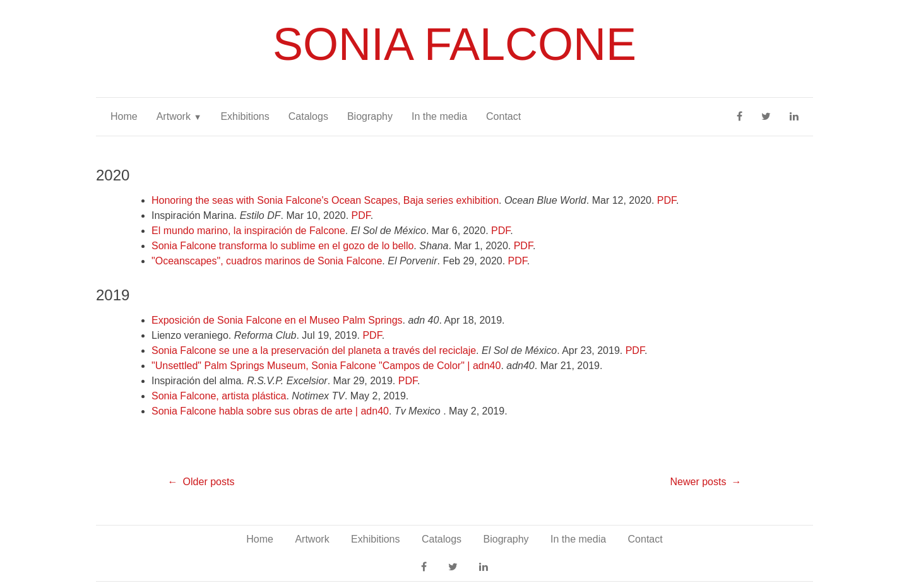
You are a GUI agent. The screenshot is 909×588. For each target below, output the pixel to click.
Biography (370, 116)
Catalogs (308, 116)
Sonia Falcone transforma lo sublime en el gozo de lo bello (282, 246)
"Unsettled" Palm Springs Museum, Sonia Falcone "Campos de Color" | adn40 (326, 366)
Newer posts (698, 482)
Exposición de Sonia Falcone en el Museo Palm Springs (277, 320)
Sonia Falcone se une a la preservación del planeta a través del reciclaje (314, 350)
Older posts (209, 482)
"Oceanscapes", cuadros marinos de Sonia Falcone (267, 261)
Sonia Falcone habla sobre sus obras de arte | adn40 (270, 411)
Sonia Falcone (454, 44)
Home (124, 116)
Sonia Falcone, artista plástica (219, 396)
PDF (667, 200)
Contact (503, 116)
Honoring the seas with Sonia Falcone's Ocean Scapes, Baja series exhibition (325, 200)
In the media (439, 116)
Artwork (174, 116)
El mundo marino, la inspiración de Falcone (248, 231)
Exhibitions (245, 116)
